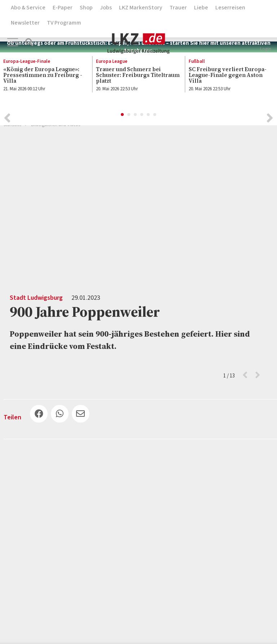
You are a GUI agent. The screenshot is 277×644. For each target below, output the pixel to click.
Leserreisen (230, 8)
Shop (86, 8)
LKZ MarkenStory (141, 8)
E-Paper (63, 8)
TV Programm (64, 23)
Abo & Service (28, 8)
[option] (135, 77)
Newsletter (25, 23)
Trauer (178, 8)
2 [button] (129, 116)
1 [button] (123, 116)
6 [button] (155, 116)
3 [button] (136, 116)
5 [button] (149, 116)
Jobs (106, 8)
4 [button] (142, 116)
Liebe (201, 8)
